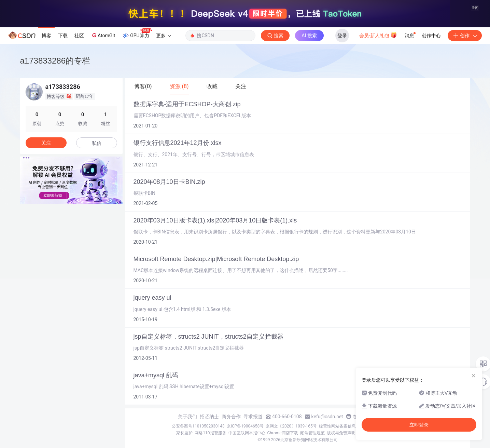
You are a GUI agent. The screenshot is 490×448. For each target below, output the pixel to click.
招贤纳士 (209, 417)
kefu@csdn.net (327, 417)
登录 (342, 36)
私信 (97, 143)
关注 (46, 143)
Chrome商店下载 (283, 433)
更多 (164, 36)
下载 (63, 36)
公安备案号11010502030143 (198, 426)
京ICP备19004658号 (245, 426)
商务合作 (231, 417)
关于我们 (187, 417)
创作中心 (431, 36)
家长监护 (184, 433)
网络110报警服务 (210, 433)
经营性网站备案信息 (337, 426)
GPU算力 (137, 33)
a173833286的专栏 (55, 61)
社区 (79, 36)
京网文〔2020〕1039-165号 (291, 426)
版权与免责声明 (341, 433)
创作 (465, 36)
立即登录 (419, 425)
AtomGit (103, 35)
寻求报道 (253, 417)
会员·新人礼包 (378, 35)
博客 (46, 36)
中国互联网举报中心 (247, 433)
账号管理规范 (312, 433)
